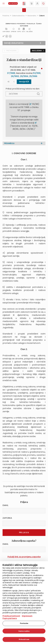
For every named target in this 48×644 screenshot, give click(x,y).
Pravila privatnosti (11, 616)
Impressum (27, 616)
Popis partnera (10, 618)
